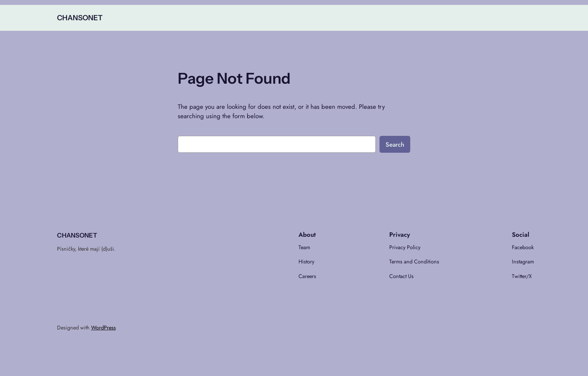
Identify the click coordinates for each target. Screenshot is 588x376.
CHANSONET (80, 18)
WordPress (103, 328)
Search (395, 144)
